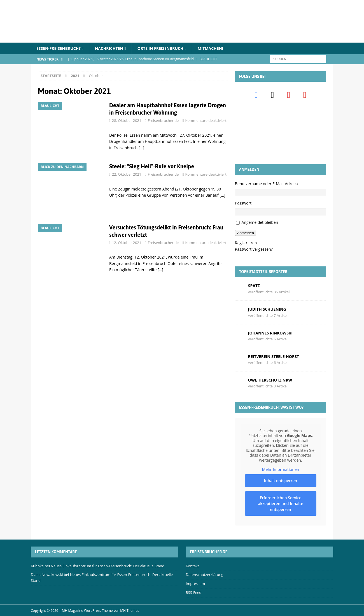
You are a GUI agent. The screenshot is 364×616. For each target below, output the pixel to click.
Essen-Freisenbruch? (59, 48)
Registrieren (246, 243)
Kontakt (193, 566)
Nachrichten (109, 48)
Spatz (254, 286)
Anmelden (246, 233)
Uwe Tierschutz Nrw (270, 380)
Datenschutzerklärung (205, 575)
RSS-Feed (194, 592)
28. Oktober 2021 (127, 121)
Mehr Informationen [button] (281, 469)
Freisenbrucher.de (163, 121)
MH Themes (129, 611)
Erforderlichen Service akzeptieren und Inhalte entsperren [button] (281, 504)
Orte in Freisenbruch (161, 48)
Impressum (196, 584)
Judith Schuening (267, 309)
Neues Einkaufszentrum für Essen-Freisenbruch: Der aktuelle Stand (108, 566)
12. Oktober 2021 (127, 243)
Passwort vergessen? (254, 249)
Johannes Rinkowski (270, 333)
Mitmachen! (211, 48)
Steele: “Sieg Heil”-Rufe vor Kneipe (152, 166)
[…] (141, 148)
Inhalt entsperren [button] (281, 481)
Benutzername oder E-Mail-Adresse (267, 184)
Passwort (243, 203)
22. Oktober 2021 (127, 174)
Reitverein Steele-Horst (274, 356)
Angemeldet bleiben (260, 223)
